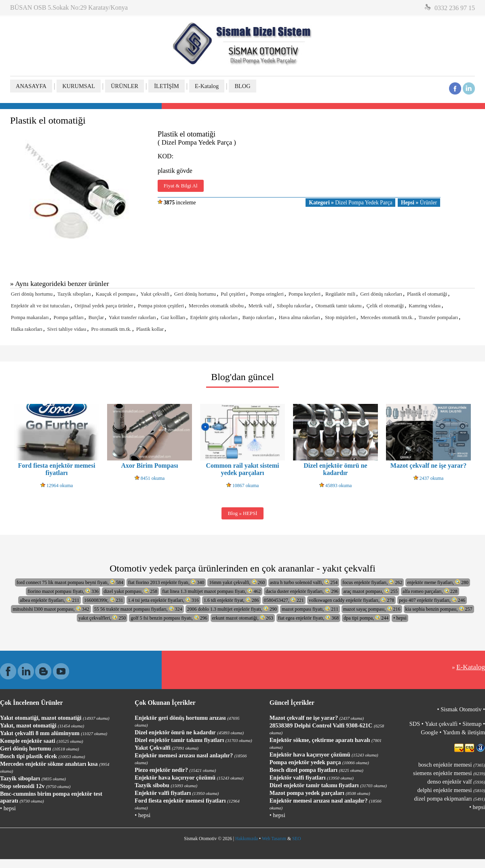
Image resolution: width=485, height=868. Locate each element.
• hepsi (400, 618)
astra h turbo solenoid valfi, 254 (304, 582)
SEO (297, 839)
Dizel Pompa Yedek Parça (350, 203)
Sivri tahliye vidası (67, 329)
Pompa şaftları (68, 317)
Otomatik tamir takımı (338, 306)
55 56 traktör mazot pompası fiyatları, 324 (138, 609)
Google (429, 732)
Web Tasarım (274, 839)
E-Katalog (207, 86)
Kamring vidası (425, 306)
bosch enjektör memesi (452, 765)
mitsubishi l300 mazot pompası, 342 (51, 609)
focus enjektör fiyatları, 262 (372, 582)
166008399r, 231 (104, 600)
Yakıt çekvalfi (155, 294)
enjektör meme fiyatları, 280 (438, 582)
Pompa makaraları (30, 317)
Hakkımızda (247, 839)
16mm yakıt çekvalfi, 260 (237, 582)
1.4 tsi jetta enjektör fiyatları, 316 (163, 600)
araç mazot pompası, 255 (370, 591)
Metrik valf (260, 306)
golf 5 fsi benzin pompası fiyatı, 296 (169, 618)
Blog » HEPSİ (242, 513)
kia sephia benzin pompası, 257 (439, 609)
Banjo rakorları (258, 317)
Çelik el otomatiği (385, 306)
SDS (415, 724)
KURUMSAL (79, 86)
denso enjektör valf (456, 782)
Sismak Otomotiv (461, 709)
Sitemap (472, 724)
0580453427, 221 (284, 600)
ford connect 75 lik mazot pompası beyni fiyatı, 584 (70, 582)
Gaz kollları (173, 317)
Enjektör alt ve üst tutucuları (40, 306)
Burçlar (96, 317)
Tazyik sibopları (74, 294)
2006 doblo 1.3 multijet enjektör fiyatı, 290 (232, 609)
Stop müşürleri (340, 317)
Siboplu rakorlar (294, 306)
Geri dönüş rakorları (381, 294)
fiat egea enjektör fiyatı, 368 (309, 618)
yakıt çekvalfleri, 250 (102, 618)
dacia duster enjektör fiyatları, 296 (302, 591)
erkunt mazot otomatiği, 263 (243, 618)
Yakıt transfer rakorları (132, 317)
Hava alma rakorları (299, 317)
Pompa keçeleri (305, 294)
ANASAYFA (31, 86)
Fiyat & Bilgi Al (181, 186)
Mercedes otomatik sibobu (216, 306)
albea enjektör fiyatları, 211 (50, 600)
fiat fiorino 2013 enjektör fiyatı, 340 (166, 582)
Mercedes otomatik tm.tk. (387, 317)
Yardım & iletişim (464, 732)
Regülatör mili (340, 294)
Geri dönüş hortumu (32, 294)
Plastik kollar (150, 329)
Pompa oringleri (267, 294)
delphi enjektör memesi (451, 790)
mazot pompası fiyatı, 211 (310, 609)
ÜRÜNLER (124, 86)
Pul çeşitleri (233, 294)
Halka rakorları (27, 329)
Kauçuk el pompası (116, 294)
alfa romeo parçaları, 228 (430, 591)
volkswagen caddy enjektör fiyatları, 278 (351, 600)
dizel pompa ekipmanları (450, 799)
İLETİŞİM (167, 86)
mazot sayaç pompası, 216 (372, 609)
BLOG (242, 86)
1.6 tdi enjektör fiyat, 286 (231, 600)
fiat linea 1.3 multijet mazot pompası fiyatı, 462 (211, 591)
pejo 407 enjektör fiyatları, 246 (432, 600)
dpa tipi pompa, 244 (366, 618)
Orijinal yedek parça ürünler (104, 306)
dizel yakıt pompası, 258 (130, 591)
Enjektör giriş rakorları (214, 317)
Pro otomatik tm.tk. (112, 329)
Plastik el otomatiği (427, 294)
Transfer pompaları (438, 317)
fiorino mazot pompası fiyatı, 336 (63, 591)
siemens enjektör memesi (449, 773)
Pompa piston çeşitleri (161, 306)
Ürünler (419, 203)
